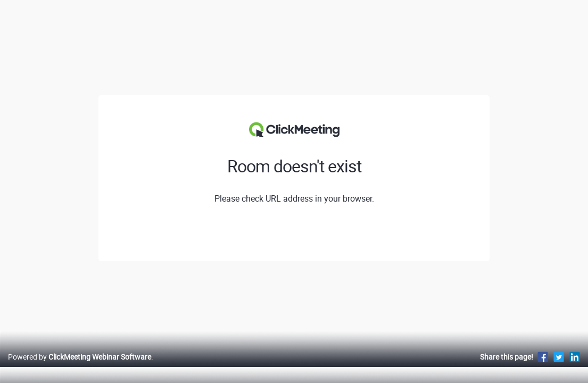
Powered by (80, 368)
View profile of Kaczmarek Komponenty (294, 234)
